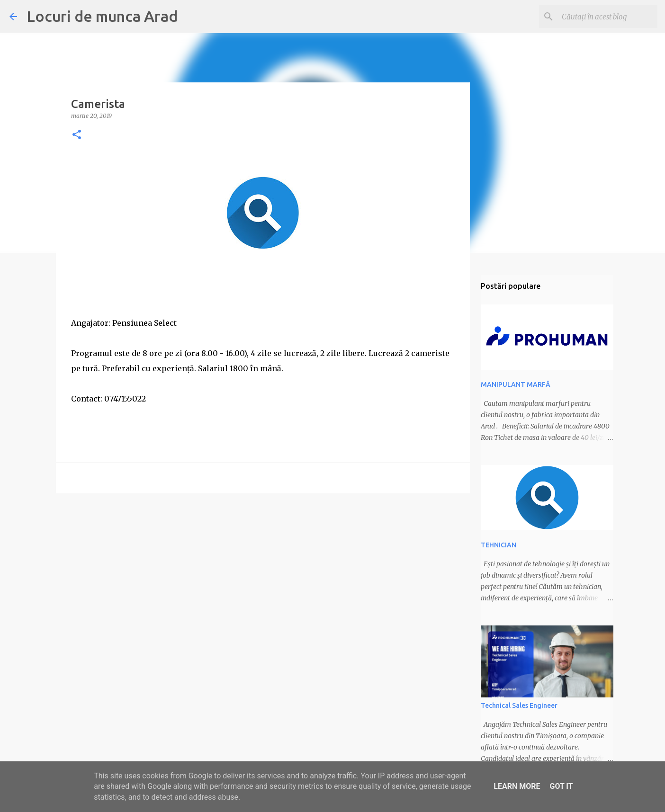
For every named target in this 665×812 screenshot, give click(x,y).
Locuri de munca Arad (102, 16)
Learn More (517, 786)
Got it (561, 786)
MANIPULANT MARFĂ (516, 384)
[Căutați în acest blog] (608, 17)
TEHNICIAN (499, 545)
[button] (77, 135)
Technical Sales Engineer (519, 705)
